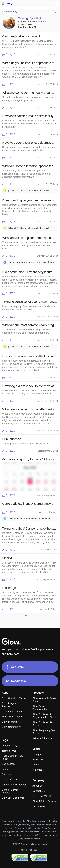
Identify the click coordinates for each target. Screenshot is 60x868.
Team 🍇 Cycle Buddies (32, 19)
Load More (30, 616)
